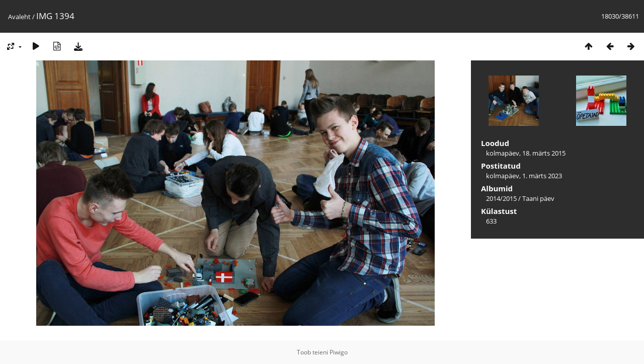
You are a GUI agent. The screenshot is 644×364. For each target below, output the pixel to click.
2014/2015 (501, 198)
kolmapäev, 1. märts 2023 (524, 176)
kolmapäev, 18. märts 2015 (526, 153)
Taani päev (538, 198)
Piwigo (339, 352)
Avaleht (19, 17)
